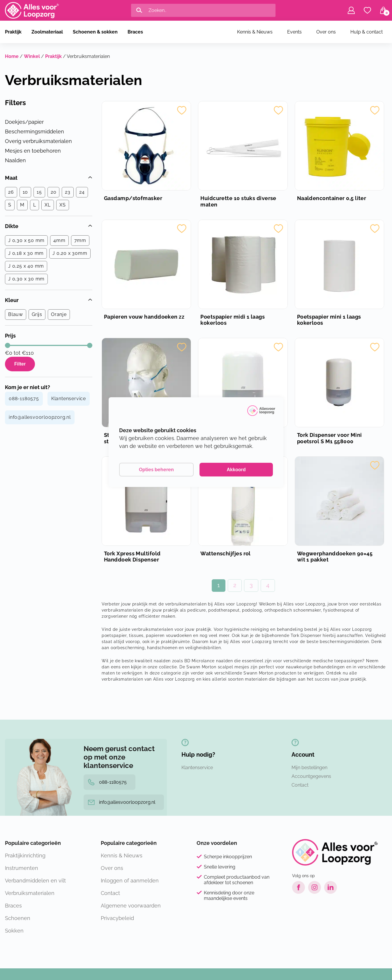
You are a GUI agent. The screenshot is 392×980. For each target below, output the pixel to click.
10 (25, 192)
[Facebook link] (299, 887)
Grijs (37, 314)
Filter (20, 364)
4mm (59, 240)
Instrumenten (22, 868)
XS (63, 205)
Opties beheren (156, 470)
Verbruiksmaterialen (30, 893)
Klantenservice (69, 399)
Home (12, 56)
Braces (135, 32)
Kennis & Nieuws (255, 32)
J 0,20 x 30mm (70, 253)
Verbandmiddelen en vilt (35, 881)
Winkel (32, 56)
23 (68, 192)
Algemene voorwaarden (131, 906)
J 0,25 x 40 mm (26, 266)
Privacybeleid (117, 918)
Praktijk (13, 32)
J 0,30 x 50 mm (26, 240)
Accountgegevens (311, 776)
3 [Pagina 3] (251, 585)
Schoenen (18, 918)
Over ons (326, 32)
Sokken (14, 931)
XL (48, 205)
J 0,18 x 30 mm (26, 253)
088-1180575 (24, 399)
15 (39, 192)
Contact (300, 785)
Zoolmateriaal (47, 32)
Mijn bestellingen (309, 768)
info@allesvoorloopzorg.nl (40, 417)
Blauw (16, 314)
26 (11, 192)
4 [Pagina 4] (268, 585)
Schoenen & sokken (95, 32)
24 (82, 192)
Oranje (59, 314)
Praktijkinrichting (25, 855)
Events (294, 32)
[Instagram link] (315, 887)
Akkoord (236, 470)
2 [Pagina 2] (235, 585)
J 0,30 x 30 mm (26, 279)
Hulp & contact (367, 32)
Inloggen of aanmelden (130, 881)
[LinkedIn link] (331, 887)
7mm (80, 240)
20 (54, 192)
